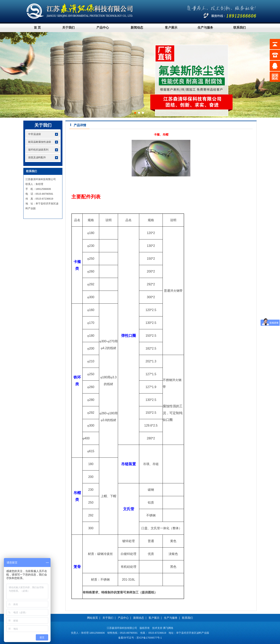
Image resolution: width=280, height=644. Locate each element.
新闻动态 (137, 28)
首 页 (37, 28)
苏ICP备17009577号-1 (149, 638)
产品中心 (103, 28)
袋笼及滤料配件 (37, 157)
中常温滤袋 (35, 134)
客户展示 (171, 28)
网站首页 (93, 618)
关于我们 (68, 28)
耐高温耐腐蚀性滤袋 (40, 142)
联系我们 (240, 28)
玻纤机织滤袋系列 (38, 150)
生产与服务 (205, 28)
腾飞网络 (168, 628)
